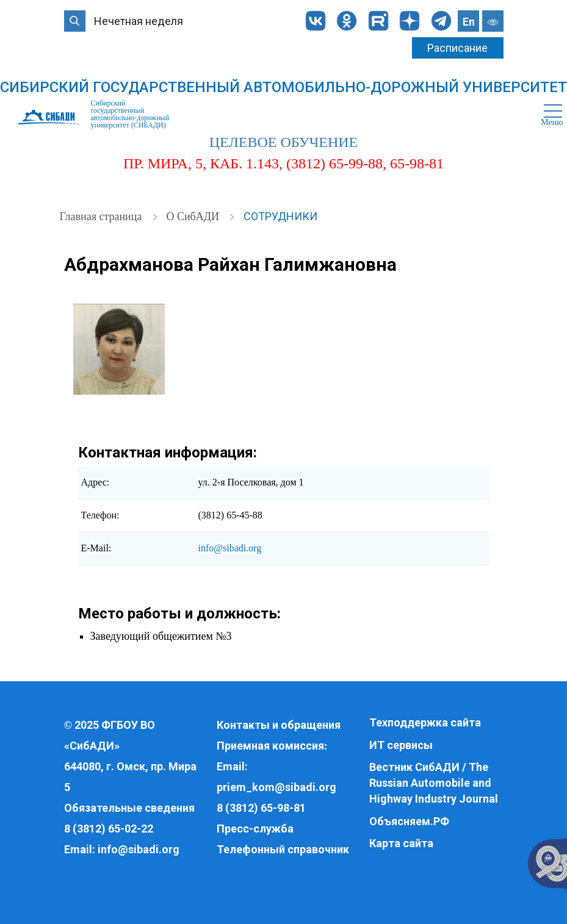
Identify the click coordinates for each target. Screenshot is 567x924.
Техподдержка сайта (425, 722)
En (469, 22)
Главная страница (102, 217)
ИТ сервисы (401, 745)
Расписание (457, 48)
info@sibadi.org (230, 548)
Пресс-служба (255, 829)
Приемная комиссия (270, 746)
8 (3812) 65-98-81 (261, 808)
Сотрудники (280, 216)
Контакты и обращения (279, 725)
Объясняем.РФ (409, 821)
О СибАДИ (194, 217)
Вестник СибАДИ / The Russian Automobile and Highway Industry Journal (434, 783)
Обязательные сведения (129, 808)
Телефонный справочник (283, 849)
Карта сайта (401, 843)
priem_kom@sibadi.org (276, 787)
